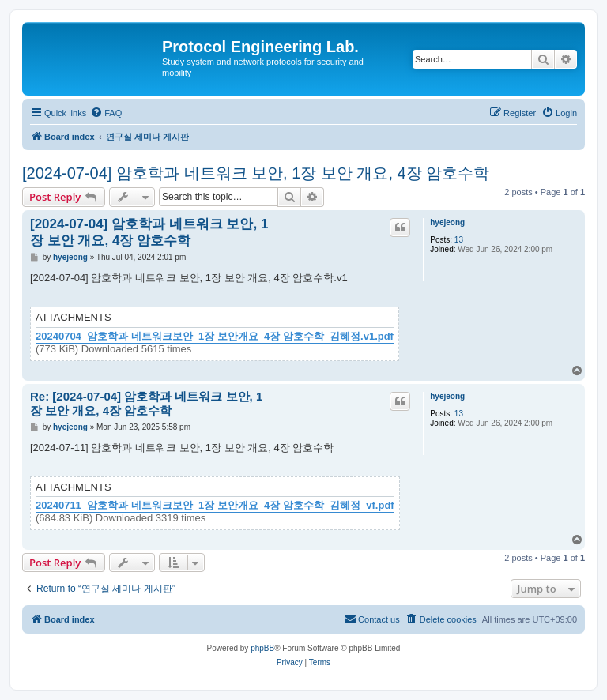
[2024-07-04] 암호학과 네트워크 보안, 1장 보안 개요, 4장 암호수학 (256, 173)
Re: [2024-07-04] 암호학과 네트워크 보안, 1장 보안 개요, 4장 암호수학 (146, 404)
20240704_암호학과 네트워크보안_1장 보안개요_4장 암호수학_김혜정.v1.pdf (215, 337)
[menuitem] (106, 113)
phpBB (262, 648)
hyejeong (447, 222)
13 (459, 240)
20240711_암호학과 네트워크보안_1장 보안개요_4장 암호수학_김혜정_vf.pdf (215, 506)
